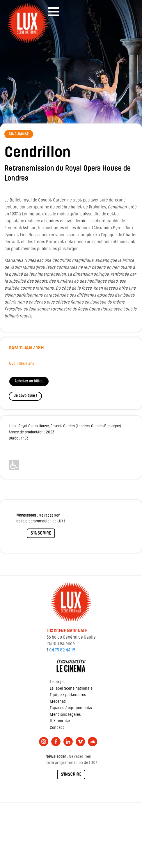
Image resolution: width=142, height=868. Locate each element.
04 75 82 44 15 (62, 650)
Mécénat (58, 702)
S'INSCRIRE (41, 533)
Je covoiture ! (25, 396)
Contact (57, 728)
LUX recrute (60, 721)
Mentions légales (65, 715)
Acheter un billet (29, 381)
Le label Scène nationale (71, 689)
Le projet (58, 682)
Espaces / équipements (71, 708)
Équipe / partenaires (68, 695)
